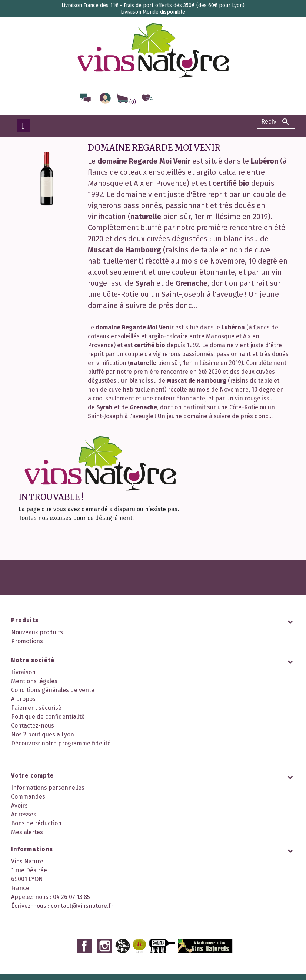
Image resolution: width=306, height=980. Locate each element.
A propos (23, 707)
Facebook (84, 927)
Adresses (24, 808)
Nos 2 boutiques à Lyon (43, 742)
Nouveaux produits (37, 632)
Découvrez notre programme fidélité (61, 751)
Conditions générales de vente (53, 698)
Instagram (105, 927)
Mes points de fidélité (41, 834)
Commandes (28, 790)
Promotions (27, 641)
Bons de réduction (36, 817)
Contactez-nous (33, 733)
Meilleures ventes (35, 650)
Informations (32, 852)
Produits (25, 620)
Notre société (33, 668)
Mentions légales (34, 689)
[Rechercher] (276, 122)
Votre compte (32, 769)
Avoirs (19, 799)
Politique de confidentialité (48, 724)
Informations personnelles (48, 781)
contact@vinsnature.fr (82, 909)
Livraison (23, 680)
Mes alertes (27, 825)
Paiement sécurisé (36, 716)
